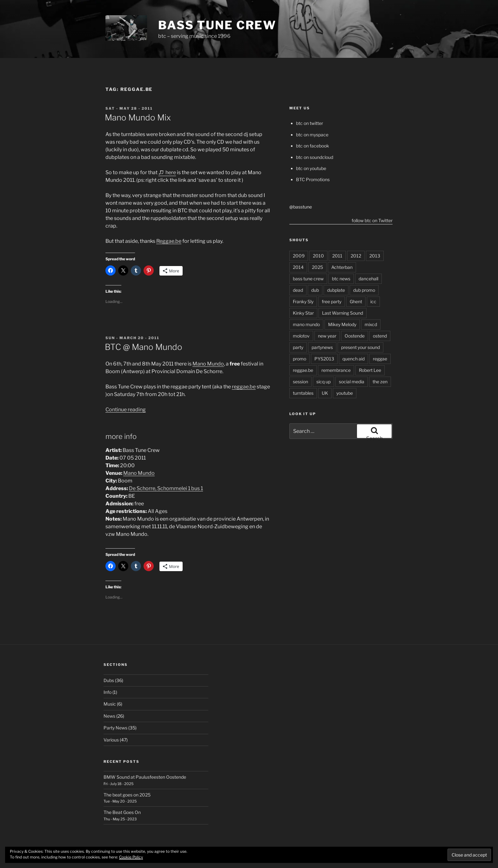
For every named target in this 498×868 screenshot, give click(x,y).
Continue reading (126, 410)
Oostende (355, 336)
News (109, 716)
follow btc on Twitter (372, 220)
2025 (317, 267)
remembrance (336, 370)
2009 (299, 256)
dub (315, 290)
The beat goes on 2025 (127, 795)
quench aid (353, 359)
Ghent (356, 301)
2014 (298, 267)
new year (327, 336)
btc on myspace (312, 135)
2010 (318, 256)
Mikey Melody (342, 324)
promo (299, 359)
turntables (303, 393)
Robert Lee (370, 370)
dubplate (336, 290)
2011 (337, 256)
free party (332, 301)
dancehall (368, 279)
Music (110, 704)
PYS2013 (324, 359)
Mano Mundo (208, 364)
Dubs (109, 680)
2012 (356, 256)
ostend (380, 336)
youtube (345, 393)
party (298, 347)
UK (325, 393)
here (171, 172)
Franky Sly (303, 301)
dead (298, 290)
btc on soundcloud (315, 157)
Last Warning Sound (343, 313)
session (300, 382)
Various (111, 740)
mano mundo (306, 324)
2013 (375, 256)
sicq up (323, 382)
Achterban (342, 267)
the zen (380, 382)
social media (352, 382)
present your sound (360, 347)
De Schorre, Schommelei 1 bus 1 (166, 488)
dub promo (364, 290)
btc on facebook (313, 146)
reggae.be (244, 387)
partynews (322, 347)
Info (108, 692)
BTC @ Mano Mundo (144, 347)
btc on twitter (310, 123)
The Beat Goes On (122, 812)
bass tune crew (308, 279)
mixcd (371, 324)
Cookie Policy (131, 857)
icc (373, 301)
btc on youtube (311, 168)
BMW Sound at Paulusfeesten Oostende (145, 777)
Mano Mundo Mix (138, 117)
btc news (341, 279)
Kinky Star (303, 313)
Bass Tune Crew (217, 25)
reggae (380, 359)
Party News (115, 728)
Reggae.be (169, 241)
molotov (301, 336)
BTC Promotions (313, 179)
